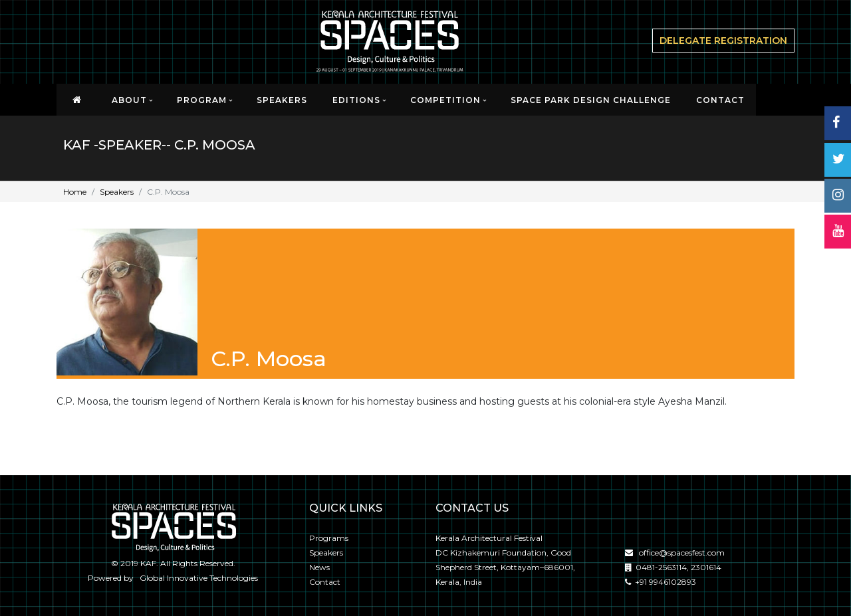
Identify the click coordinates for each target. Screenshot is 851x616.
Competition (445, 100)
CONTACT (720, 100)
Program (202, 100)
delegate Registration (723, 41)
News (319, 567)
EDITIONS (356, 100)
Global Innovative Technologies (197, 578)
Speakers (282, 100)
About (129, 100)
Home (75, 192)
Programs (329, 538)
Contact (325, 582)
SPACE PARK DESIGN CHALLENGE (591, 100)
